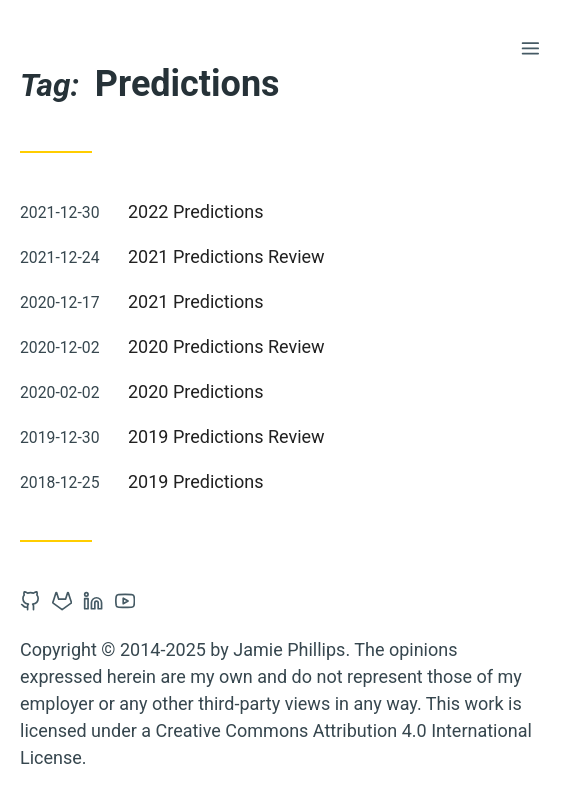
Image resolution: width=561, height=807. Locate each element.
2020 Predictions (195, 391)
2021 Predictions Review (226, 256)
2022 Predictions (195, 211)
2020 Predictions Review (226, 346)
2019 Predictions (195, 481)
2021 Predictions (195, 301)
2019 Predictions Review (226, 436)
